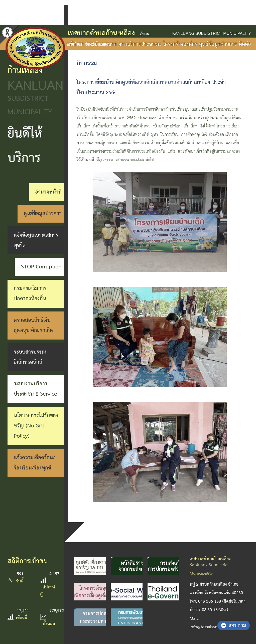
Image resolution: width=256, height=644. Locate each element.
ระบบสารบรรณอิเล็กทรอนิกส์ (30, 357)
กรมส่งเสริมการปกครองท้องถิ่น (30, 294)
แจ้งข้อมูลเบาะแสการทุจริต (36, 240)
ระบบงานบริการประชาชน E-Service (35, 389)
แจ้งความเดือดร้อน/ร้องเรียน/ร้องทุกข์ (34, 463)
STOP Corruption (41, 267)
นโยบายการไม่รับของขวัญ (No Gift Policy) (36, 426)
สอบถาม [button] (234, 625)
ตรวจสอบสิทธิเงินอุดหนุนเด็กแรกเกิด (33, 325)
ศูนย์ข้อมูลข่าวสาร (43, 214)
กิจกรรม (87, 64)
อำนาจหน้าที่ (48, 192)
